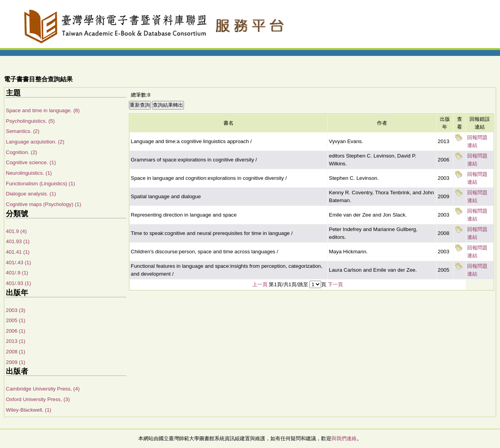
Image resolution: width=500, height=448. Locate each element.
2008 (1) (16, 352)
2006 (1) (16, 331)
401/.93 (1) (18, 283)
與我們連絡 (344, 438)
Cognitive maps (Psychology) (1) (44, 204)
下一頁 (335, 284)
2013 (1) (16, 341)
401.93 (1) (18, 241)
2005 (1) (16, 320)
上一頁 (260, 284)
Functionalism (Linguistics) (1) (40, 184)
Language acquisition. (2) (35, 142)
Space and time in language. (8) (43, 110)
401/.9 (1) (17, 273)
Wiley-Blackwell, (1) (29, 410)
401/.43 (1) (18, 263)
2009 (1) (16, 362)
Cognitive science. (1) (31, 162)
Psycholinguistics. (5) (30, 121)
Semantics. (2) (23, 131)
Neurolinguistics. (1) (29, 173)
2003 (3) (16, 310)
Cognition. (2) (21, 152)
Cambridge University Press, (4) (43, 389)
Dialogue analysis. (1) (31, 194)
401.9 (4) (16, 231)
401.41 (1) (18, 252)
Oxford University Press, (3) (38, 399)
